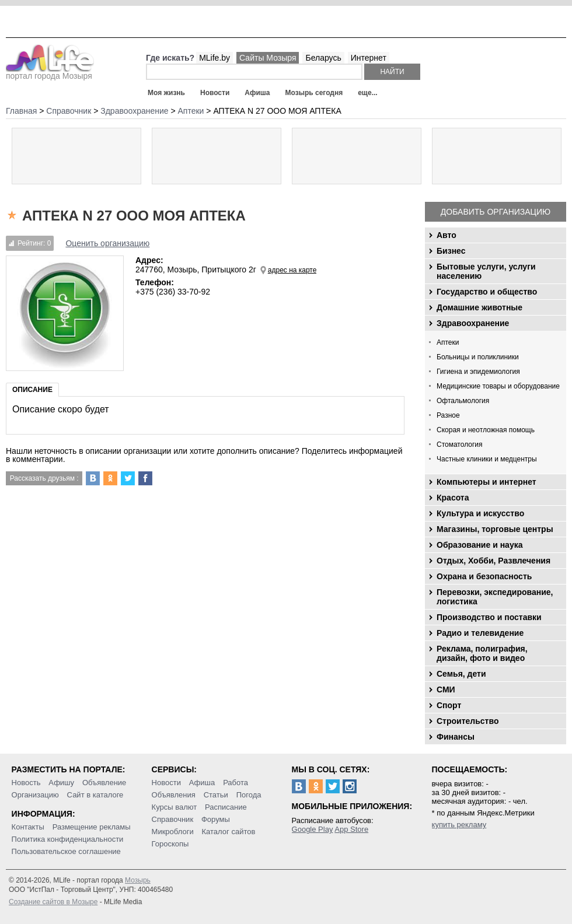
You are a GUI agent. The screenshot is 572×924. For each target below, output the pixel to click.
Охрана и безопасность (484, 576)
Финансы (456, 737)
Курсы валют (175, 807)
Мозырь (138, 880)
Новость (26, 783)
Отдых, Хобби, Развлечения (493, 561)
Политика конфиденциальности (68, 839)
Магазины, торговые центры (495, 529)
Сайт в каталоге (95, 795)
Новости (215, 93)
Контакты (28, 827)
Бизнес (451, 251)
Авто (447, 235)
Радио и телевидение (480, 633)
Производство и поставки (489, 617)
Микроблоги (173, 832)
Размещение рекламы (92, 827)
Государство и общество (487, 292)
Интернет (369, 58)
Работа (236, 783)
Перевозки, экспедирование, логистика (495, 597)
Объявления (174, 795)
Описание (32, 390)
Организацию (35, 795)
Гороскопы (170, 844)
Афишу (61, 783)
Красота (453, 498)
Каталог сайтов (229, 832)
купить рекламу (459, 825)
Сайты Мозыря (268, 58)
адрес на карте (292, 270)
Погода (249, 795)
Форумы (216, 819)
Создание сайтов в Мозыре (53, 902)
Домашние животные (479, 307)
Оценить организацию (107, 243)
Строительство (468, 721)
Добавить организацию (496, 212)
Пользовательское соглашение (66, 851)
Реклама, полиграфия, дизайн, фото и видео (482, 653)
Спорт (449, 705)
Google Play (313, 829)
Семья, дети (461, 674)
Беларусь (323, 58)
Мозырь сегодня (314, 93)
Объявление (104, 783)
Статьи (216, 795)
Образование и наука (479, 545)
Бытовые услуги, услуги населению (486, 271)
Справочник (173, 819)
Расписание (226, 807)
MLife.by (214, 58)
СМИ (446, 689)
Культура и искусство (480, 513)
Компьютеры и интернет (486, 482)
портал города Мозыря (50, 72)
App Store (351, 829)
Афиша (257, 93)
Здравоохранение (473, 323)
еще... (367, 93)
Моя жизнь (166, 93)
